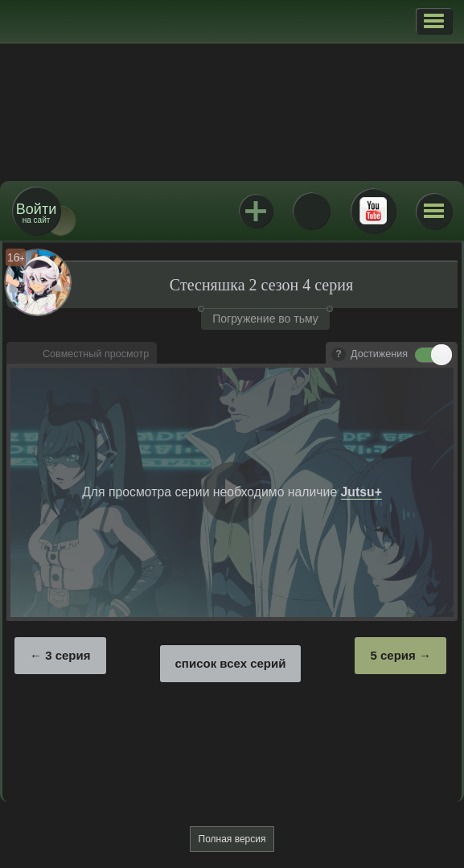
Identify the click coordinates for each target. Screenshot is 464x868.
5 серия (392, 655)
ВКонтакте (311, 211)
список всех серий (231, 663)
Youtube (373, 211)
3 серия (68, 655)
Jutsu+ (256, 211)
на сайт (36, 213)
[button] (434, 21)
